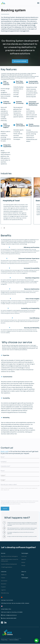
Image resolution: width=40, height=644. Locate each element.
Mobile (23, 563)
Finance (3, 578)
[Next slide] (4, 228)
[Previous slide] (2, 228)
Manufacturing (5, 593)
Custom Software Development (9, 564)
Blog (23, 575)
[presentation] (11, 496)
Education (4, 584)
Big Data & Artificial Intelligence (9, 557)
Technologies (25, 578)
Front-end (24, 557)
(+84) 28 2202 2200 (11, 618)
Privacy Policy (23, 503)
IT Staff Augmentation (7, 567)
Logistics (3, 590)
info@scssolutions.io (11, 615)
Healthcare (4, 575)
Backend (24, 560)
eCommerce (4, 581)
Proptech (3, 587)
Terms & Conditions (14, 640)
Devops (23, 566)
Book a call (4, 452)
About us (24, 572)
